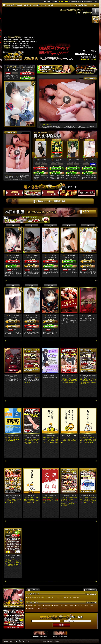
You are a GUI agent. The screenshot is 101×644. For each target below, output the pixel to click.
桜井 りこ (89, 160)
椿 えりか (56, 160)
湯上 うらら (12, 315)
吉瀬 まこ (40, 160)
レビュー (39, 606)
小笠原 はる (69, 255)
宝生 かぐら (31, 255)
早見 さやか (72, 160)
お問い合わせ (31, 608)
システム (58, 597)
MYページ (79, 606)
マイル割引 (77, 597)
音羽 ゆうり (50, 315)
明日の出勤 (40, 597)
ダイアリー (31, 606)
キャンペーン (67, 597)
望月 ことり (31, 315)
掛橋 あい (87, 255)
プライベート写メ (58, 606)
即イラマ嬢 (48, 606)
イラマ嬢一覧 (49, 597)
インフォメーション (43, 608)
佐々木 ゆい (50, 255)
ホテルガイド (70, 606)
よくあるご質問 (89, 606)
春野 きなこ (27, 67)
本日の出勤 (31, 597)
